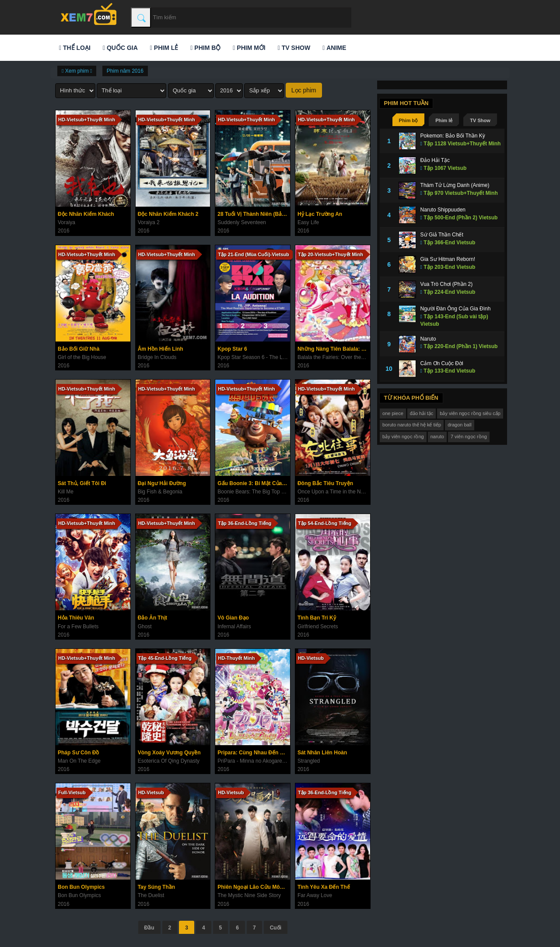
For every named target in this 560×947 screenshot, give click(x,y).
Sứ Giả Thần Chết (442, 235)
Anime (334, 48)
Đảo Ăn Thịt (152, 618)
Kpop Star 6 (232, 349)
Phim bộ (205, 48)
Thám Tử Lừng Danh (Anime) (455, 185)
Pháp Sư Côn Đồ (78, 753)
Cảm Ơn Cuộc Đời (442, 363)
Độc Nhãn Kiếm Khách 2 (168, 214)
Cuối (276, 928)
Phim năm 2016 (125, 71)
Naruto (428, 339)
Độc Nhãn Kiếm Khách (86, 214)
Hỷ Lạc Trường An (320, 214)
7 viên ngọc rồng (469, 437)
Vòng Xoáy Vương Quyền (169, 753)
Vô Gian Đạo (233, 618)
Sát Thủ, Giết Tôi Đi (82, 483)
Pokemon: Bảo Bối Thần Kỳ (453, 136)
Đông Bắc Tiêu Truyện (325, 483)
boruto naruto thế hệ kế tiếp (412, 425)
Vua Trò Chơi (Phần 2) (447, 284)
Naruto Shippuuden (443, 210)
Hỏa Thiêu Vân (76, 618)
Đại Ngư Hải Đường (162, 483)
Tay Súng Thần (156, 887)
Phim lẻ (164, 48)
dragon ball (459, 425)
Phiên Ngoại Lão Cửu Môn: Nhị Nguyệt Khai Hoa (254, 887)
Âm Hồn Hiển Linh (161, 349)
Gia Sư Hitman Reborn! (448, 259)
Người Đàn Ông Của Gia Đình (456, 309)
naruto (437, 437)
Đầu (149, 928)
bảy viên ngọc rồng (403, 437)
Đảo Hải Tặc (435, 160)
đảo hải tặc (422, 413)
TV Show (294, 48)
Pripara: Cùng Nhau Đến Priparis (254, 753)
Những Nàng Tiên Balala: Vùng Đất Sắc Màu (334, 349)
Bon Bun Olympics (81, 887)
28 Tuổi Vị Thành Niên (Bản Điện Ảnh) (254, 214)
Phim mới (249, 48)
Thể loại (75, 48)
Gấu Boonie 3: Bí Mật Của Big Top (254, 483)
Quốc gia (120, 48)
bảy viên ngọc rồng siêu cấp (470, 413)
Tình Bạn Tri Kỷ (317, 618)
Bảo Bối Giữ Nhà (79, 349)
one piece (393, 413)
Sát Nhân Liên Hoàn (322, 753)
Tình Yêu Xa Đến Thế (324, 887)
